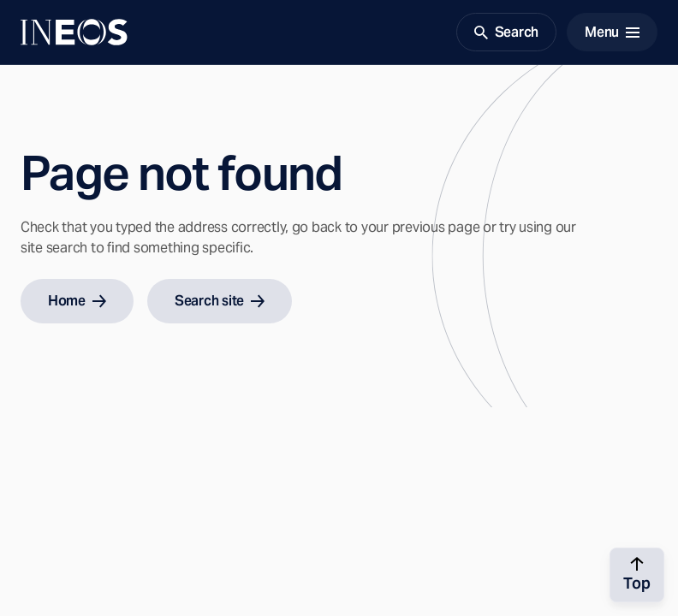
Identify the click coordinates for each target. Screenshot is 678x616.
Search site (220, 301)
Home (77, 301)
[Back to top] (637, 575)
